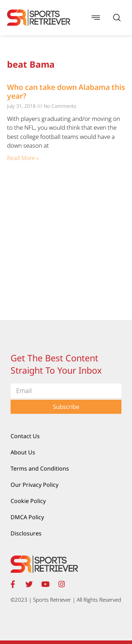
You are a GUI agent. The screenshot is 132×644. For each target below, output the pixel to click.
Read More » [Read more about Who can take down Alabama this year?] (23, 158)
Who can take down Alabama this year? (66, 91)
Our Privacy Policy (34, 485)
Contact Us (25, 436)
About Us (23, 452)
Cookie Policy (28, 501)
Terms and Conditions (40, 468)
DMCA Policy (27, 517)
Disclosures (26, 533)
